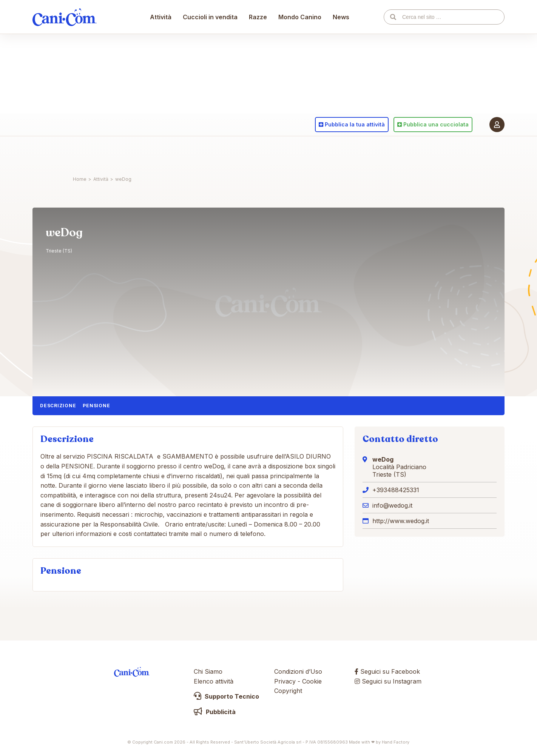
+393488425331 (396, 490)
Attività (161, 153)
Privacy (285, 681)
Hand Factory (396, 742)
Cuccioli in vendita (211, 153)
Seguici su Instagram (388, 681)
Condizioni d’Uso (298, 671)
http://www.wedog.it (401, 521)
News (341, 153)
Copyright (288, 691)
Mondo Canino (300, 153)
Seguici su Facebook (387, 671)
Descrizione (58, 406)
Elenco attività (214, 681)
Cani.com (65, 153)
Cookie (312, 681)
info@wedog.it (392, 505)
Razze (258, 153)
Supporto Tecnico (226, 696)
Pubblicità (215, 712)
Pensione (96, 406)
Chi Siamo (208, 671)
